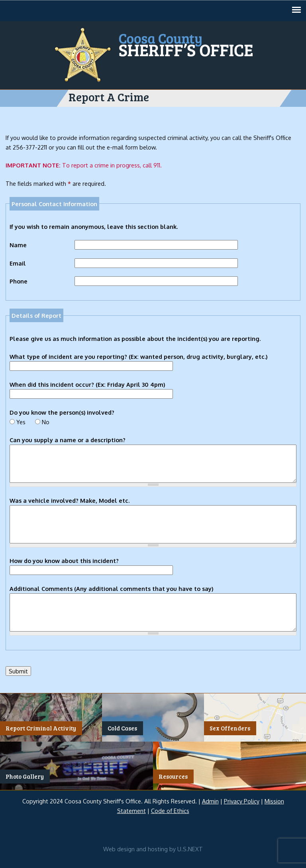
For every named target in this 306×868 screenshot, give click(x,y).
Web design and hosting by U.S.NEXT (153, 849)
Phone (19, 281)
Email (18, 263)
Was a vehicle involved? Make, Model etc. (70, 500)
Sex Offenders (230, 728)
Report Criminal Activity (41, 728)
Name (18, 245)
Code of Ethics (170, 811)
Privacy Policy (242, 801)
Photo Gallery (25, 776)
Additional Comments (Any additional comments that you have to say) (111, 589)
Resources (173, 776)
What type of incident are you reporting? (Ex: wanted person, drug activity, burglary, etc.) (138, 356)
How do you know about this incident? (64, 561)
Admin (210, 801)
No (46, 422)
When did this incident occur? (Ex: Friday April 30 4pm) (87, 384)
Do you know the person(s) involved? (62, 412)
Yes (21, 422)
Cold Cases (122, 728)
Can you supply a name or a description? (68, 440)
